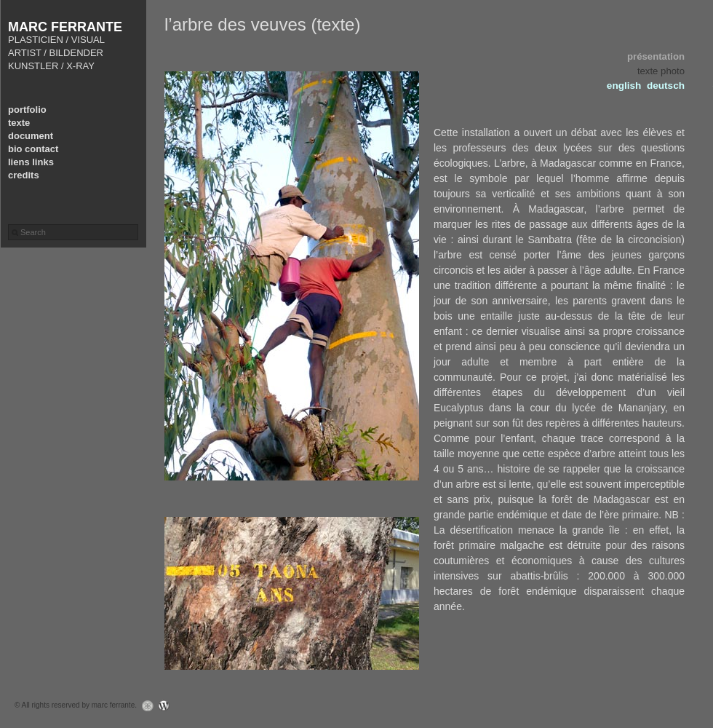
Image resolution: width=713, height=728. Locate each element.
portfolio (27, 110)
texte (19, 123)
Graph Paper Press (144, 706)
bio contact (33, 149)
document (31, 136)
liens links (31, 162)
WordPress (168, 706)
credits (24, 175)
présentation (656, 56)
